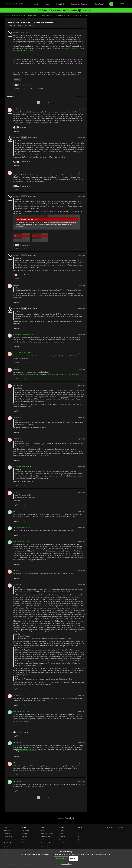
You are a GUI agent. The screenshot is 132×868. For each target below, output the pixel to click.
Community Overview (18, 15)
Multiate (16, 571)
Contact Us (62, 843)
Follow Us (80, 827)
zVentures (61, 840)
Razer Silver (99, 4)
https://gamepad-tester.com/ (27, 750)
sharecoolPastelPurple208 (22, 353)
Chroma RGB (26, 834)
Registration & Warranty (47, 834)
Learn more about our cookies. (101, 854)
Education (7, 846)
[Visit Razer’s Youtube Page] (78, 843)
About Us (61, 830)
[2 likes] (21, 275)
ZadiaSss (16, 172)
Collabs (24, 843)
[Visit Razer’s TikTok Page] (78, 846)
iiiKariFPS (17, 32)
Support (47, 4)
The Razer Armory (32, 15)
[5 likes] (22, 127)
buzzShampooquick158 (21, 541)
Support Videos (45, 846)
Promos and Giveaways (80, 4)
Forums (36, 4)
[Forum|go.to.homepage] (16, 4)
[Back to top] (128, 816)
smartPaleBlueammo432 (22, 466)
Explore (24, 827)
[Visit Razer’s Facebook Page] (78, 831)
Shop (6, 827)
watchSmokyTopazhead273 (22, 335)
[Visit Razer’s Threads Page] (78, 837)
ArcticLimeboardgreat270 (22, 527)
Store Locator (8, 837)
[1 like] (21, 732)
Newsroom (62, 837)
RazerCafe (7, 834)
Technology (25, 830)
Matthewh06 (18, 385)
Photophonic (18, 742)
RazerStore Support (46, 837)
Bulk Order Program (10, 843)
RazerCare (43, 840)
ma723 (16, 511)
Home (7, 15)
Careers (61, 834)
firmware (17, 80)
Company (61, 827)
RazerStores (7, 830)
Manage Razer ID (45, 843)
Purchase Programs (10, 840)
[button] (122, 4)
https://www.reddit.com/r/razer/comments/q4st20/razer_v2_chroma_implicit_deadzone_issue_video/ (47, 374)
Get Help (43, 830)
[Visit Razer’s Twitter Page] (78, 840)
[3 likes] (22, 162)
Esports (24, 840)
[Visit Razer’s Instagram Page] (78, 834)
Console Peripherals (47, 15)
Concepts (25, 837)
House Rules (61, 4)
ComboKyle (17, 109)
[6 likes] (22, 85)
